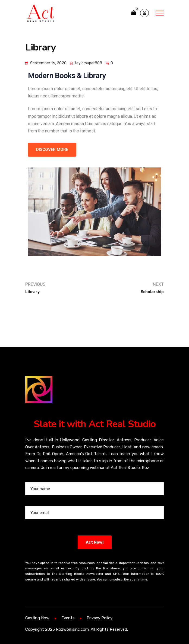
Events (68, 618)
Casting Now (37, 618)
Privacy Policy (100, 618)
